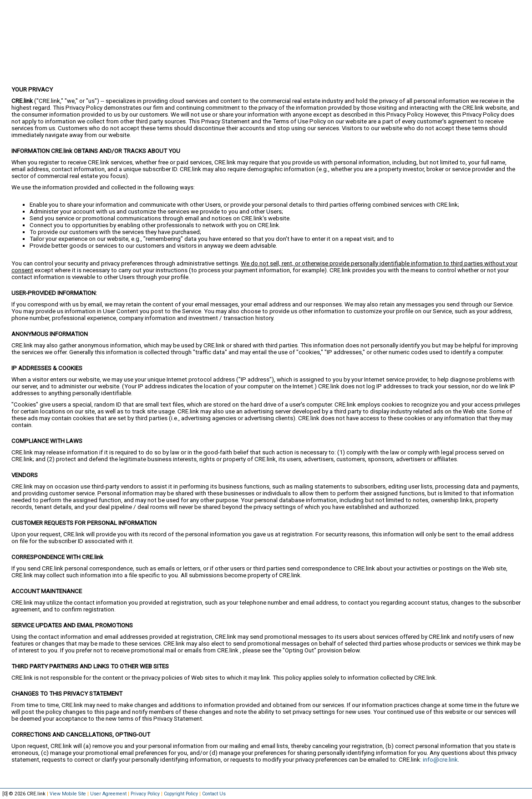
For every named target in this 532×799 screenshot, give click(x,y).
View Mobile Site (68, 794)
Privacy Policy (145, 794)
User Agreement (108, 794)
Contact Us (214, 794)
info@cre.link (440, 760)
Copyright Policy (181, 794)
